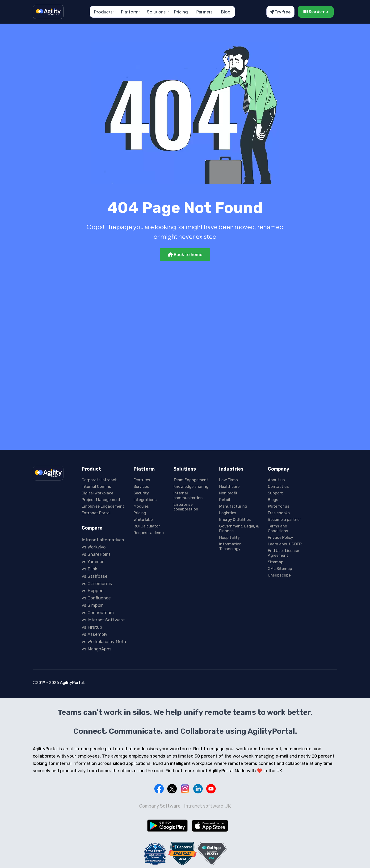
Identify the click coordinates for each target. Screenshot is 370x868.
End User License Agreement (283, 553)
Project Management (101, 500)
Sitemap (276, 562)
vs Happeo (93, 591)
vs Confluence (96, 598)
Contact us (278, 486)
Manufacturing (233, 506)
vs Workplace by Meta (104, 642)
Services (141, 486)
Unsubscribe (279, 575)
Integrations (145, 500)
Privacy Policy (280, 537)
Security (141, 493)
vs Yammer (93, 562)
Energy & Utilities (235, 519)
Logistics (228, 513)
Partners (204, 12)
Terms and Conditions (278, 528)
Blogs (273, 500)
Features (142, 480)
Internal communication (188, 495)
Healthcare (229, 486)
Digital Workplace (97, 493)
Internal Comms (96, 486)
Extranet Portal (96, 513)
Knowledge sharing (191, 486)
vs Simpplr (92, 605)
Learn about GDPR (285, 544)
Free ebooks (279, 513)
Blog (226, 12)
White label (144, 519)
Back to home (185, 255)
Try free (280, 12)
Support (275, 493)
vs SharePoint (96, 554)
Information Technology (230, 546)
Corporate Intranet (99, 480)
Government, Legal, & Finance (239, 528)
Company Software (160, 806)
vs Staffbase (95, 576)
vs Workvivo (94, 547)
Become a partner (284, 519)
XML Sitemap (280, 569)
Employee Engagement (103, 506)
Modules (141, 506)
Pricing (181, 12)
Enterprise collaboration (186, 507)
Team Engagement (191, 480)
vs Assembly (95, 634)
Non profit (228, 493)
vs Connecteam (98, 613)
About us (276, 480)
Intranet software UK (207, 806)
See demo (316, 11)
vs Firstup (92, 627)
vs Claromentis (97, 584)
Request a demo (149, 533)
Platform (130, 12)
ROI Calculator (147, 526)
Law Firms (229, 480)
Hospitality (229, 537)
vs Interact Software (103, 620)
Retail (225, 500)
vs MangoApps (97, 649)
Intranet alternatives (103, 540)
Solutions (156, 12)
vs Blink (89, 569)
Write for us (279, 506)
